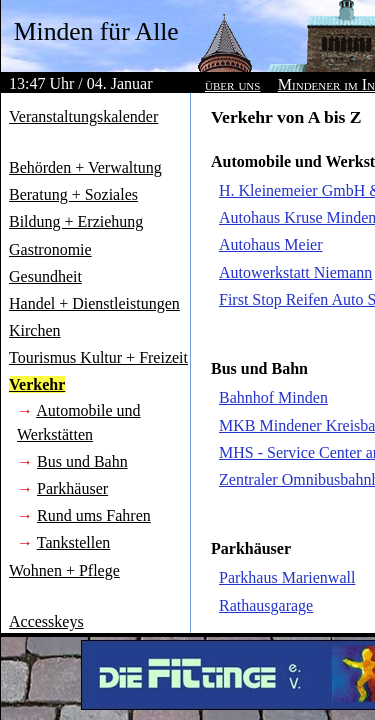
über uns (232, 84)
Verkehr (37, 384)
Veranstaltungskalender (83, 116)
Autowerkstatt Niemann (295, 272)
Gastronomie (50, 249)
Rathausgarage (266, 605)
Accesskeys (46, 621)
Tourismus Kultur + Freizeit (98, 357)
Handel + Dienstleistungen (94, 303)
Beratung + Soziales (73, 194)
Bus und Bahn (82, 461)
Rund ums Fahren (94, 515)
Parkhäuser (72, 488)
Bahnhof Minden (273, 397)
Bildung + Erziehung (76, 221)
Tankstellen (74, 542)
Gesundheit (45, 276)
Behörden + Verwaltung (85, 167)
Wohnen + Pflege (64, 570)
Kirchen (35, 330)
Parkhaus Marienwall (287, 577)
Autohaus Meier (271, 244)
